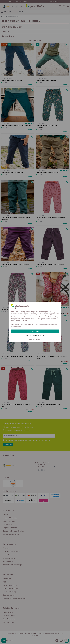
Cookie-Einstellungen (44, 324)
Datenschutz (32, 339)
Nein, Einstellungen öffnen (35, 335)
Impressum (39, 339)
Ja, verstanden (35, 331)
